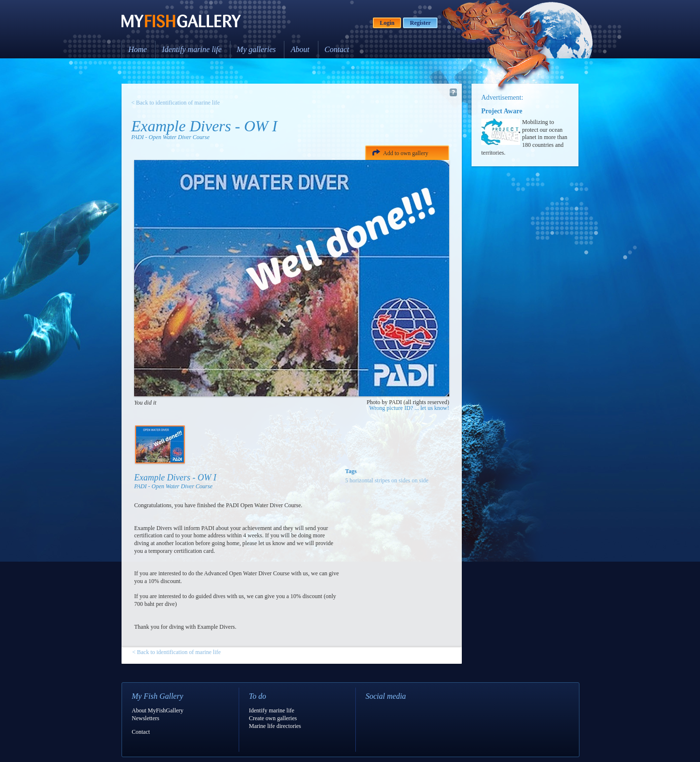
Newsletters (146, 718)
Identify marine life (192, 49)
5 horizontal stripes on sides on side (387, 480)
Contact (337, 49)
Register (420, 23)
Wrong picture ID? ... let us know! (409, 408)
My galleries (256, 49)
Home (138, 49)
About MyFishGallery (157, 710)
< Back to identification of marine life (175, 103)
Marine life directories (275, 726)
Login (387, 23)
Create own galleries (273, 718)
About (300, 49)
